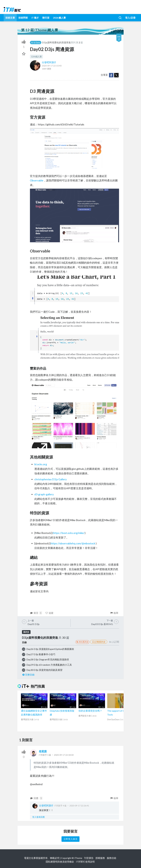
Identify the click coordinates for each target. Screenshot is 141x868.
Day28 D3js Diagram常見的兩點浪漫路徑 (48, 659)
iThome (78, 858)
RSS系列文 (82, 642)
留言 (36, 613)
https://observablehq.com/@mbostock (73, 543)
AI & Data (36, 43)
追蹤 (49, 613)
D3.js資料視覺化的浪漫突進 (56, 42)
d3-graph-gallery (44, 494)
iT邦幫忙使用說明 (85, 862)
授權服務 (100, 858)
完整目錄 (28, 675)
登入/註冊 (130, 18)
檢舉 (114, 613)
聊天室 (46, 18)
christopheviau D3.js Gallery (51, 479)
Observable (37, 180)
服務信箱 (112, 858)
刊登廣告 (89, 858)
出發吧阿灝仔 (49, 62)
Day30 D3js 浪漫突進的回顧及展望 (44, 670)
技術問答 (23, 18)
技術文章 (10, 18)
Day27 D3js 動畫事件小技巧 (41, 654)
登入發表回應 (38, 817)
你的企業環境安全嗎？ (90, 711)
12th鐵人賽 (36, 57)
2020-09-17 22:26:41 (79, 806)
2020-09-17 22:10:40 (52, 66)
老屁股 (43, 751)
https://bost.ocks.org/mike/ (69, 533)
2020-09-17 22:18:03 (64, 755)
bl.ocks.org (41, 464)
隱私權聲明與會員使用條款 (60, 862)
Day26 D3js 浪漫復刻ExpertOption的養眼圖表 (50, 649)
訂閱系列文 (99, 642)
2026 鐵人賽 (59, 18)
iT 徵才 (35, 18)
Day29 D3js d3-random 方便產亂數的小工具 (49, 665)
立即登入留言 (70, 839)
